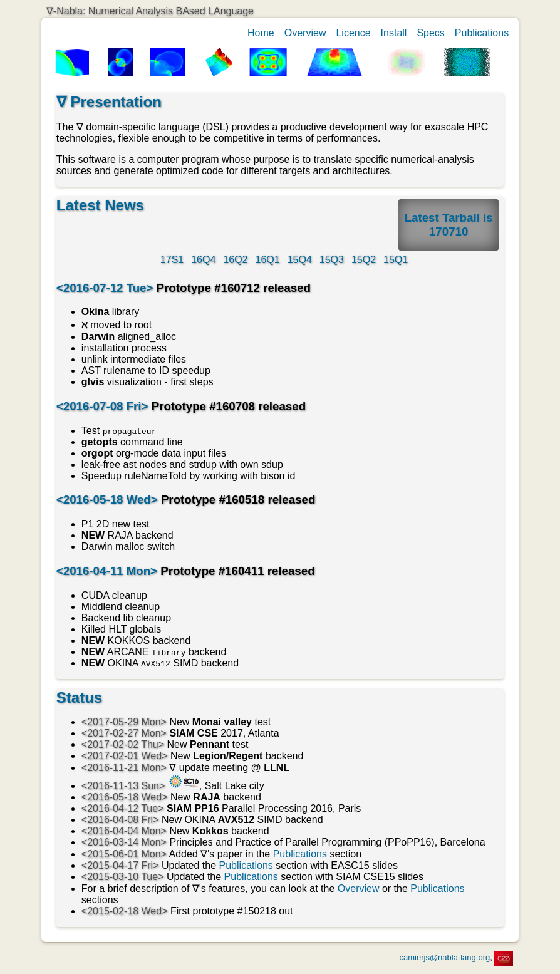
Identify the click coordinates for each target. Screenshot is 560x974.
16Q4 (203, 260)
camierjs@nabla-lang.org (445, 957)
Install (394, 33)
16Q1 (268, 260)
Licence (353, 33)
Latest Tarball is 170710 (449, 225)
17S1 (172, 260)
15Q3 (332, 260)
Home (261, 33)
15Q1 (396, 260)
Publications (482, 33)
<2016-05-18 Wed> (107, 500)
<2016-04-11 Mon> (107, 571)
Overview (305, 33)
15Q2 (364, 260)
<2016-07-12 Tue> (105, 288)
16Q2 (235, 260)
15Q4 (300, 260)
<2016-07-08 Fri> (102, 406)
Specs (430, 33)
